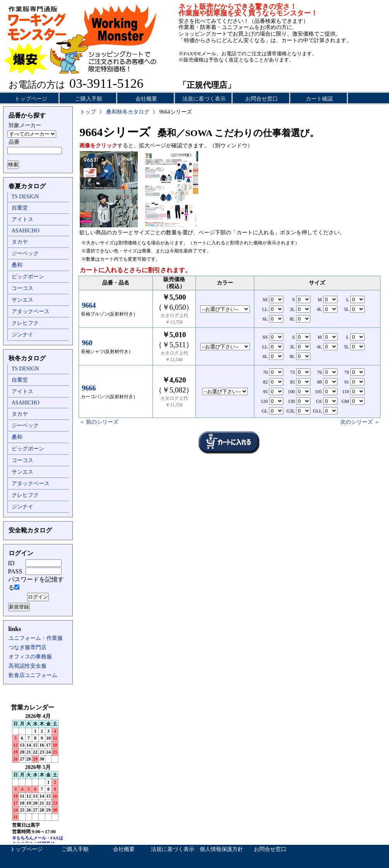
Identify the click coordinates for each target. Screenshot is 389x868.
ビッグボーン (28, 277)
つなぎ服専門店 (27, 647)
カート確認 (319, 99)
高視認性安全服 (27, 666)
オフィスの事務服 (30, 657)
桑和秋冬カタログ (128, 112)
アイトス (22, 219)
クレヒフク (25, 323)
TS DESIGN (25, 197)
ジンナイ (22, 335)
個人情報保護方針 (221, 849)
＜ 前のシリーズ (99, 422)
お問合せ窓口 (262, 99)
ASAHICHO (26, 231)
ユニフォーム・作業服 (36, 638)
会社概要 (146, 99)
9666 (89, 388)
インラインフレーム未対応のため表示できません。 (38, 773)
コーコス (22, 288)
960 (87, 343)
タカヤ (20, 242)
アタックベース (31, 311)
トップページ (31, 99)
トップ (88, 112)
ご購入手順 (89, 99)
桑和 (17, 265)
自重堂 (20, 208)
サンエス (22, 300)
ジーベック (25, 253)
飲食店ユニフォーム (33, 675)
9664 (89, 305)
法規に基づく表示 (204, 99)
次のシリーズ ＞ (360, 422)
